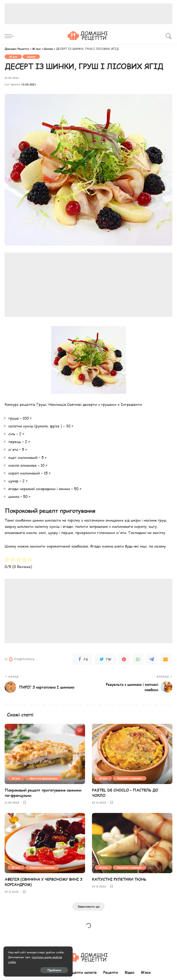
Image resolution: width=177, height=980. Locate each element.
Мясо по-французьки (44, 778)
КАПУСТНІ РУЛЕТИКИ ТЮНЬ (119, 879)
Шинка (31, 57)
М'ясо (13, 57)
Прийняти (54, 970)
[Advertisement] (88, 14)
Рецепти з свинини (130, 778)
